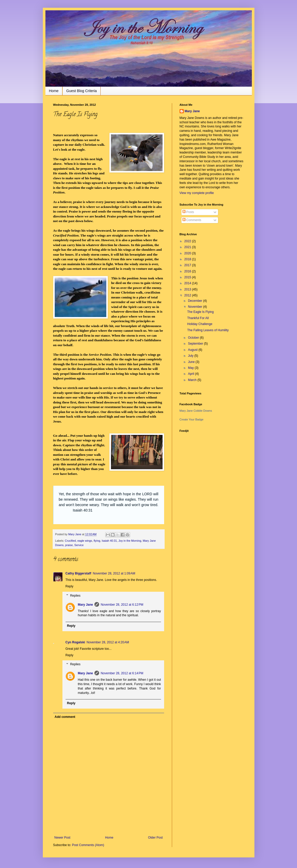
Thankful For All (198, 318)
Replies (75, 596)
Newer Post (62, 838)
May (191, 368)
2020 (188, 253)
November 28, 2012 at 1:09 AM (114, 573)
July (191, 356)
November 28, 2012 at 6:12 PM (122, 605)
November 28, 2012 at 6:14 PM (122, 673)
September (196, 344)
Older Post (155, 838)
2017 (188, 265)
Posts (188, 212)
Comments (192, 220)
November (195, 307)
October (194, 338)
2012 (188, 295)
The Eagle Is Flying (200, 312)
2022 (188, 241)
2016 (188, 271)
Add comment (65, 717)
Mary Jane (86, 605)
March (193, 380)
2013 (188, 289)
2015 (188, 277)
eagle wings (85, 541)
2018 (188, 259)
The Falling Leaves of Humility (208, 330)
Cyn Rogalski (75, 642)
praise (69, 545)
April (191, 374)
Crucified (70, 541)
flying (97, 541)
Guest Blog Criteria (82, 91)
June (192, 362)
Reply (70, 586)
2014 (188, 283)
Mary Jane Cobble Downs (196, 411)
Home (54, 91)
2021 (188, 247)
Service (79, 545)
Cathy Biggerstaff (78, 573)
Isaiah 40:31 (109, 541)
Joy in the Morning (62, 17)
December (195, 301)
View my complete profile (197, 193)
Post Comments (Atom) (88, 845)
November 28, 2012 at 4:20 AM (108, 642)
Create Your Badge (192, 419)
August (193, 350)
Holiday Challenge (200, 324)
